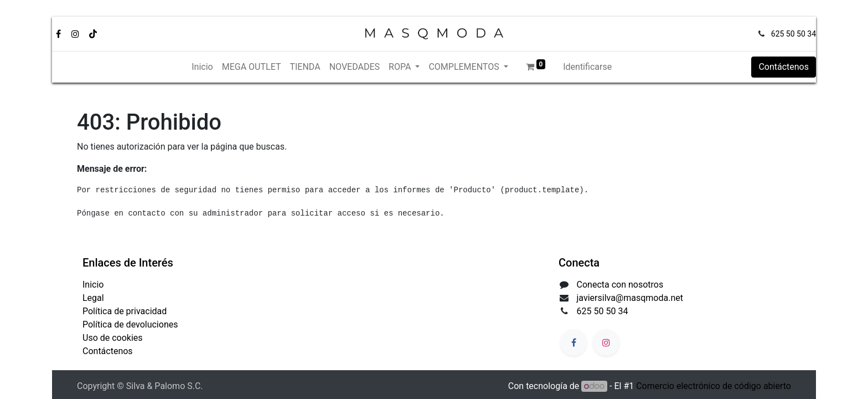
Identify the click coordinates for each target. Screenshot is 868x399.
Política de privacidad (125, 311)
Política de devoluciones (130, 324)
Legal (93, 298)
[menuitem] (202, 67)
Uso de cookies (113, 338)
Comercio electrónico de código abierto (714, 386)
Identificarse (587, 67)
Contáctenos (784, 67)
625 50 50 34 (794, 34)
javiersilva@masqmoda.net (630, 298)
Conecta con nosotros (620, 285)
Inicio (93, 285)
